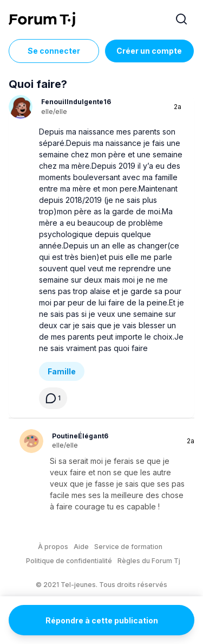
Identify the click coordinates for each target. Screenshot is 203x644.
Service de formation (128, 547)
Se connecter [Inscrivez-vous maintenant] (54, 51)
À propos (53, 547)
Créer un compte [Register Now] (149, 51)
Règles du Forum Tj (149, 561)
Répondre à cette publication (102, 620)
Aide (81, 547)
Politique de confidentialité (69, 561)
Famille (62, 371)
